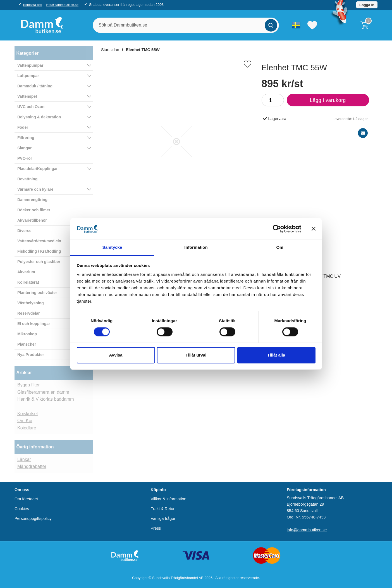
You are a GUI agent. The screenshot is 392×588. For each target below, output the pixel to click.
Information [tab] (196, 247)
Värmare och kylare (35, 189)
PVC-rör (25, 158)
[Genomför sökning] (271, 25)
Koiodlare (27, 428)
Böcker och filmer (34, 210)
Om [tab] (280, 247)
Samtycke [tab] (112, 247)
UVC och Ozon (31, 107)
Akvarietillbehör (32, 220)
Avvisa (116, 355)
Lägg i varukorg (316, 102)
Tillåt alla (276, 355)
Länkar (24, 459)
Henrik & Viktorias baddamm (46, 399)
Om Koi (25, 421)
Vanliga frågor (163, 518)
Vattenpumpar (30, 65)
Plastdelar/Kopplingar (38, 169)
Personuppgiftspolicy (33, 518)
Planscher (27, 344)
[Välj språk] (296, 25)
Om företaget (26, 499)
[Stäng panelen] (314, 229)
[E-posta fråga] (363, 133)
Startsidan (110, 50)
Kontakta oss (33, 5)
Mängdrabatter (32, 466)
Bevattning (27, 179)
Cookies (22, 509)
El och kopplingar (34, 324)
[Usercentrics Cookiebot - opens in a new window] (277, 229)
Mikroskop (27, 334)
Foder (23, 127)
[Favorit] (248, 64)
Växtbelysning (31, 303)
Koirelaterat (28, 282)
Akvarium (26, 272)
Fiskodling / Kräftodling (39, 251)
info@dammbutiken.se (62, 5)
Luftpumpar (28, 76)
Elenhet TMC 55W (143, 50)
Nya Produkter (31, 355)
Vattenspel (27, 96)
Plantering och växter (37, 293)
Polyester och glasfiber (39, 262)
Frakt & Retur (163, 509)
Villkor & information (169, 499)
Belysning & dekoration (39, 117)
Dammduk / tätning (35, 86)
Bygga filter (28, 385)
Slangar (24, 148)
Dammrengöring (32, 200)
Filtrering (26, 138)
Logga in (367, 5)
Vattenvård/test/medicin (39, 241)
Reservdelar (28, 313)
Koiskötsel (28, 414)
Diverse (24, 231)
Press (156, 528)
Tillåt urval (196, 355)
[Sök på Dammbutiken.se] (186, 25)
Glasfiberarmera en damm (43, 392)
